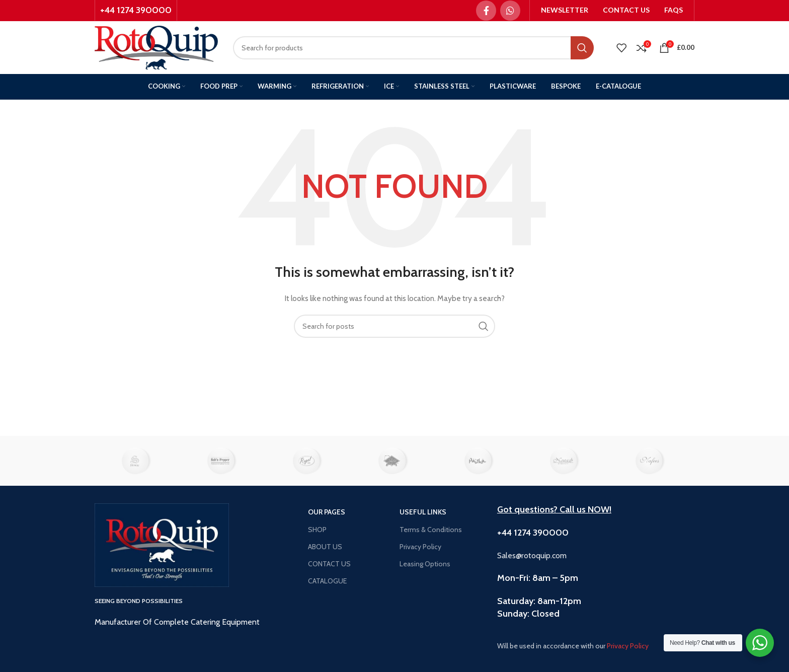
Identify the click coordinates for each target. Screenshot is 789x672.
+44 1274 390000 (136, 10)
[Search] (413, 48)
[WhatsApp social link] (510, 11)
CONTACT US (329, 564)
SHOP (317, 530)
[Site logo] (156, 47)
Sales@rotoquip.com (532, 555)
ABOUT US (325, 547)
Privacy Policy (420, 547)
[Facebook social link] (486, 11)
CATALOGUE (327, 581)
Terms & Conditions (431, 530)
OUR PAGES (327, 512)
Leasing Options (425, 564)
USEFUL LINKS (423, 512)
